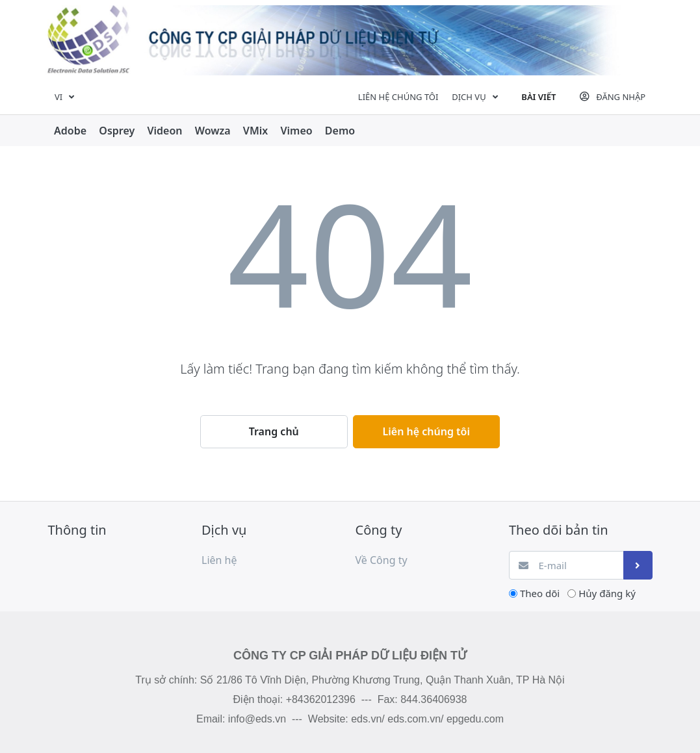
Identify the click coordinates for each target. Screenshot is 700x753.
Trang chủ (274, 431)
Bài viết (538, 97)
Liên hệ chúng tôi (398, 97)
